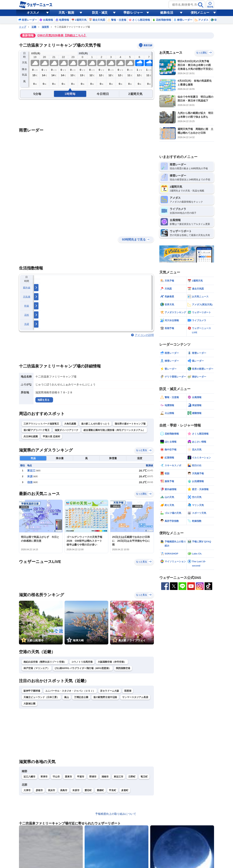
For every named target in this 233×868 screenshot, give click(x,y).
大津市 (27, 790)
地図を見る (43, 400)
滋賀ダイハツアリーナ (67, 430)
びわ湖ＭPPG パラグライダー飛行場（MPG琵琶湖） (83, 668)
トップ (23, 27)
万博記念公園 (81, 697)
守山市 (56, 777)
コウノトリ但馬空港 (82, 662)
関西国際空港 (123, 668)
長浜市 (52, 790)
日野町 (132, 777)
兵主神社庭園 (31, 436)
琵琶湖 (128, 691)
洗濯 (27, 324)
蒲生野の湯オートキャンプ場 (130, 424)
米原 (30, 476)
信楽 (30, 482)
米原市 (76, 790)
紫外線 (27, 288)
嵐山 (67, 697)
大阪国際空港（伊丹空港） (112, 662)
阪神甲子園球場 (32, 691)
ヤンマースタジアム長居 (135, 697)
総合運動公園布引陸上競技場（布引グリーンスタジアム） (114, 430)
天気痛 (27, 297)
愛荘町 (88, 790)
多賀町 (125, 790)
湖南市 (105, 777)
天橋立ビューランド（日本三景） (41, 697)
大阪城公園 (29, 704)
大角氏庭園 (70, 424)
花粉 (27, 315)
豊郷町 (100, 790)
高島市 (64, 790)
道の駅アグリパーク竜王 (37, 430)
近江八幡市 (29, 777)
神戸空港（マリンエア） (37, 668)
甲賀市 (81, 777)
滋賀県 (45, 27)
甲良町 (113, 790)
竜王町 (144, 777)
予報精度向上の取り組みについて (116, 814)
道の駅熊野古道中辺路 (105, 697)
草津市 (44, 777)
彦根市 (39, 790)
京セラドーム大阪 (110, 691)
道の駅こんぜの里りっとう (95, 424)
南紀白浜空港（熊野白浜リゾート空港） (45, 662)
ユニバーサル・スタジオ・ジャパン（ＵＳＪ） (70, 691)
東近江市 (119, 777)
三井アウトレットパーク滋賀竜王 (41, 424)
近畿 (34, 27)
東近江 (31, 471)
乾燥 (27, 306)
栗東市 (68, 777)
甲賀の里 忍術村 (52, 436)
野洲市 (93, 777)
